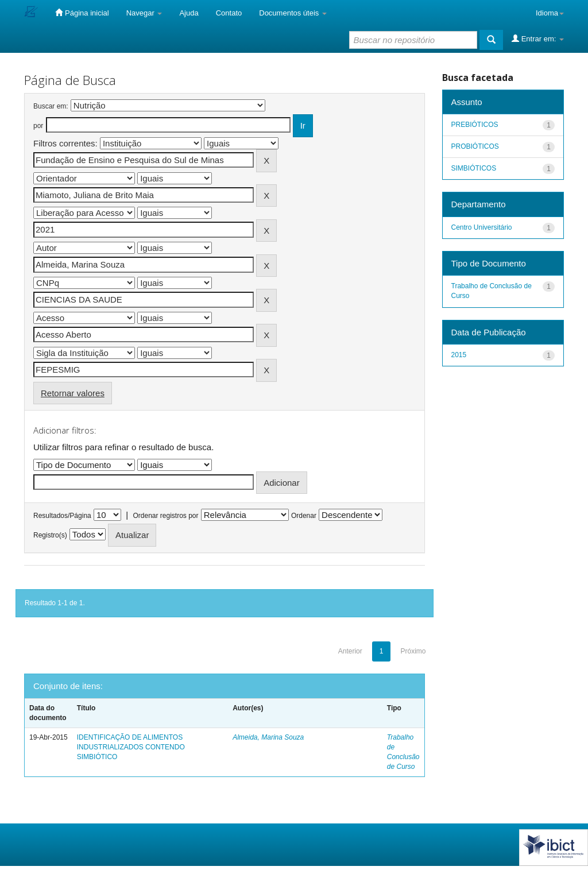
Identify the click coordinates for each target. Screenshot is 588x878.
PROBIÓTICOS (475, 146)
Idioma (550, 13)
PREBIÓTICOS (475, 125)
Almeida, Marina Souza (268, 737)
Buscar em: (51, 106)
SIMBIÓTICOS (474, 168)
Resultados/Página (62, 516)
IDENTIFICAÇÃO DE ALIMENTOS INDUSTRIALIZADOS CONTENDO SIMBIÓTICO (131, 747)
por (38, 126)
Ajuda (189, 13)
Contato (229, 13)
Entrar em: (538, 38)
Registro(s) (50, 535)
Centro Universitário (482, 227)
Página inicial (82, 13)
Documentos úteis (293, 13)
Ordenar (304, 516)
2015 (459, 355)
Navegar (144, 13)
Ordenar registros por (165, 516)
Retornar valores (73, 393)
